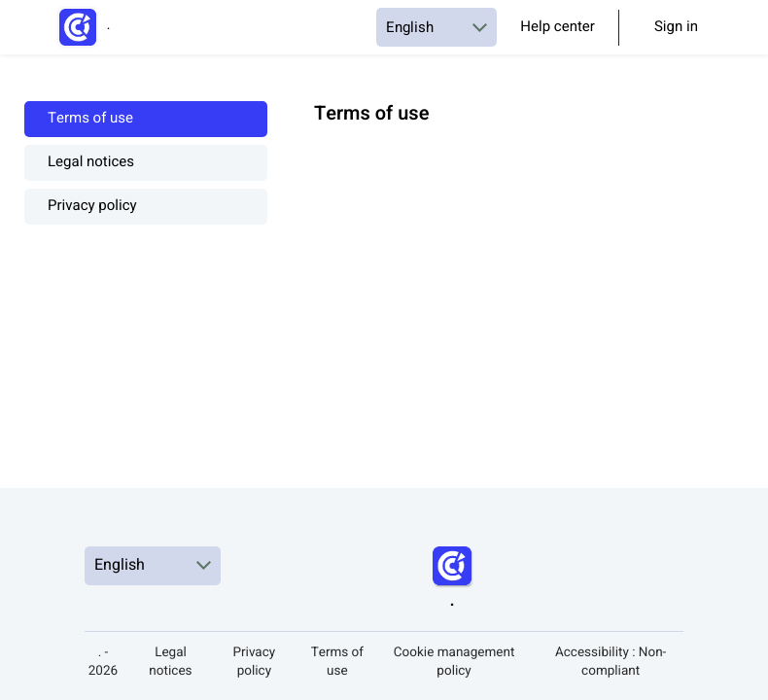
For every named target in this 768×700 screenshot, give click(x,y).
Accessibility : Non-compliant (611, 662)
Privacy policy (92, 207)
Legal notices (91, 163)
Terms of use (90, 119)
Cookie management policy (454, 662)
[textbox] (529, 139)
